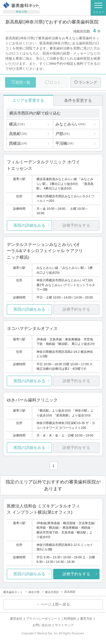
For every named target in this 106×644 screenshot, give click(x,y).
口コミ (55, 82)
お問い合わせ (42, 625)
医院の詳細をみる (29, 225)
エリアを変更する (28, 100)
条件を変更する (78, 100)
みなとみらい (70, 124)
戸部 (62, 134)
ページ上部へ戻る (55, 604)
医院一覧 (23, 82)
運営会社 (16, 619)
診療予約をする (76, 574)
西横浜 (18, 143)
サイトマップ (64, 625)
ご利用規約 (69, 619)
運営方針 (86, 619)
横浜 (17, 124)
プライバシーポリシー (42, 619)
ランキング (88, 82)
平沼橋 (64, 143)
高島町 (18, 134)
